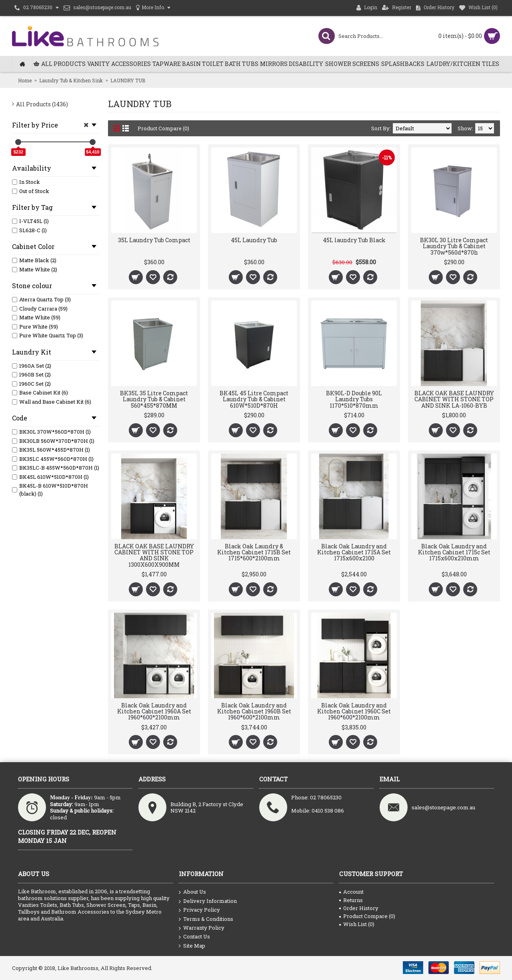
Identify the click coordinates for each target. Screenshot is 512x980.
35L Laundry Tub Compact (154, 240)
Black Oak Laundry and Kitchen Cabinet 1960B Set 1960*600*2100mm (254, 711)
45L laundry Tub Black (354, 240)
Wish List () (357, 924)
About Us (192, 892)
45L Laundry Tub (254, 240)
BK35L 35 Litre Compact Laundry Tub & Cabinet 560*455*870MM (154, 399)
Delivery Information (208, 901)
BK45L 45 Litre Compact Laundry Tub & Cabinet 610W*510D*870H (254, 399)
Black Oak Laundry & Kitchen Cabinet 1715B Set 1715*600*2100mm (254, 552)
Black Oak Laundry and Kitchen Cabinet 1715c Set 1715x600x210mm (454, 552)
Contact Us (194, 937)
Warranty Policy (202, 928)
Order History (359, 908)
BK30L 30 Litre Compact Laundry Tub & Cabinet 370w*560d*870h (454, 246)
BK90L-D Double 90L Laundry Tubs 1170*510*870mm (354, 399)
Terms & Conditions (206, 919)
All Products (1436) (42, 104)
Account (351, 892)
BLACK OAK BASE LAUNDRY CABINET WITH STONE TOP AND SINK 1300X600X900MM (154, 555)
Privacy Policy (199, 910)
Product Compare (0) (164, 128)
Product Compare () (367, 916)
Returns (351, 900)
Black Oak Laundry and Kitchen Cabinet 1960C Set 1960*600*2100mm (354, 711)
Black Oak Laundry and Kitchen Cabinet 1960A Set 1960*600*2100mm (154, 711)
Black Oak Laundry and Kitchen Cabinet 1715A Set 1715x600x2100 (354, 552)
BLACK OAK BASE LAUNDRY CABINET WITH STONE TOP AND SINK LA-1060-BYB (454, 399)
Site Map (192, 946)
